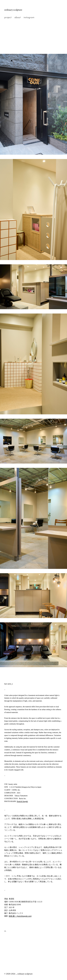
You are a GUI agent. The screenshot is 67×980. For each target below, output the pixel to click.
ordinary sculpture (13, 10)
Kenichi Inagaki (22, 801)
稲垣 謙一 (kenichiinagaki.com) (20, 916)
